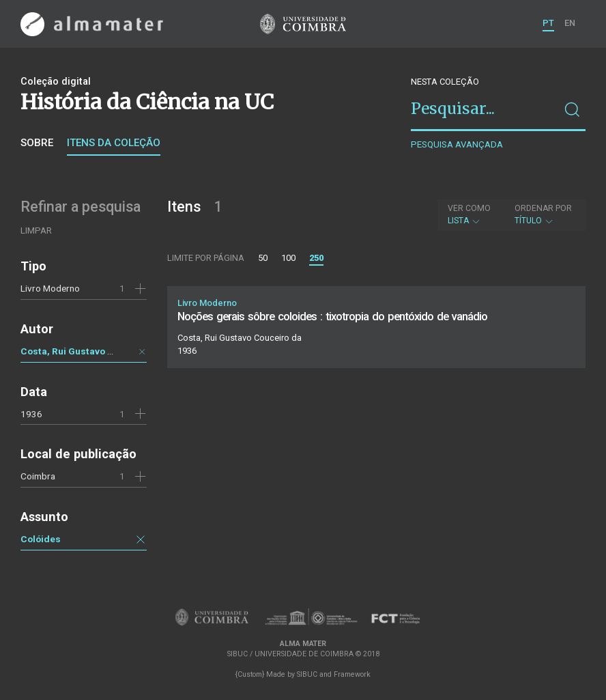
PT (548, 23)
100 (288, 258)
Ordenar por (543, 208)
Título (543, 214)
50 (263, 258)
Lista (469, 214)
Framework (352, 674)
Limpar (36, 230)
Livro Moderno (50, 288)
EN (570, 23)
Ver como (469, 208)
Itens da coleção (114, 143)
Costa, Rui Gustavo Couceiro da (91, 351)
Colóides (41, 539)
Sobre (37, 143)
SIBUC (307, 674)
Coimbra (38, 476)
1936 (31, 414)
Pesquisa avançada (457, 144)
